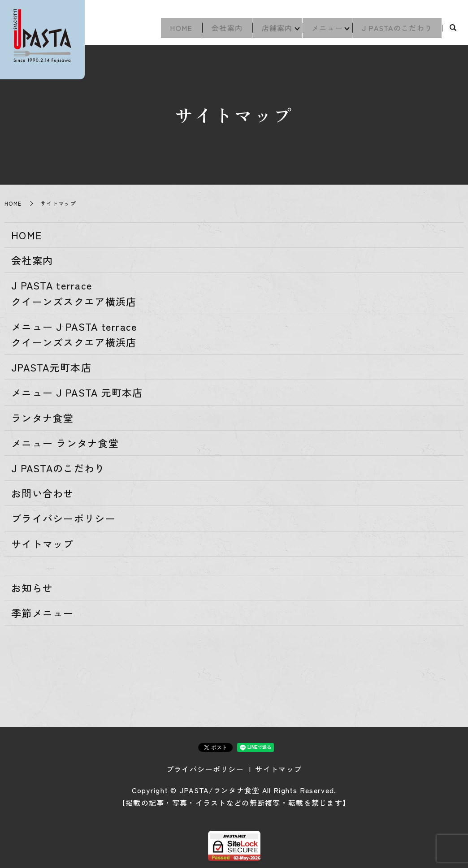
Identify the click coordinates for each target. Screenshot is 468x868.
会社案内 (216, 30)
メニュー (323, 30)
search (453, 30)
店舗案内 (270, 30)
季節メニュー (43, 613)
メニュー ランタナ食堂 (65, 443)
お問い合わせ (43, 493)
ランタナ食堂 (43, 418)
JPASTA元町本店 (51, 367)
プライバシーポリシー (63, 518)
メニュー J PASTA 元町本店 (77, 392)
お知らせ (32, 587)
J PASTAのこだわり (395, 30)
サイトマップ (43, 544)
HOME (168, 30)
